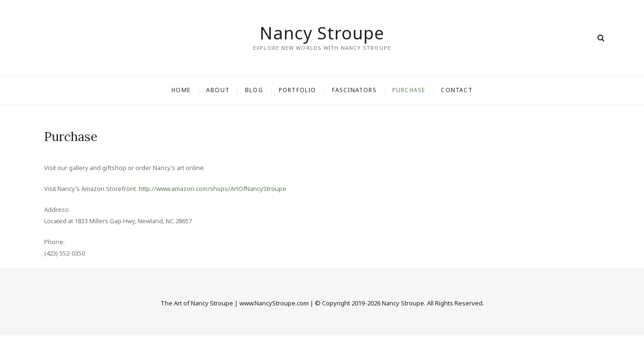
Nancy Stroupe (322, 33)
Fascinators (354, 90)
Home (181, 90)
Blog (254, 90)
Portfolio (298, 90)
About (218, 90)
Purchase (409, 90)
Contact (456, 90)
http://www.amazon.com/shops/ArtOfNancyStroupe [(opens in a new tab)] (213, 189)
